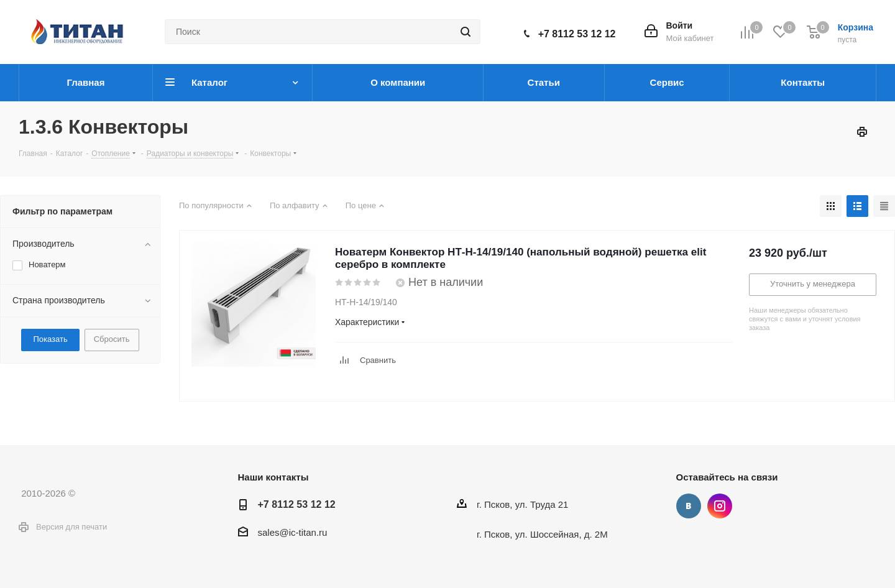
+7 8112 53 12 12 (577, 34)
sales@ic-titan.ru (293, 532)
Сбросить (112, 339)
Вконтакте (689, 506)
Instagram (720, 506)
